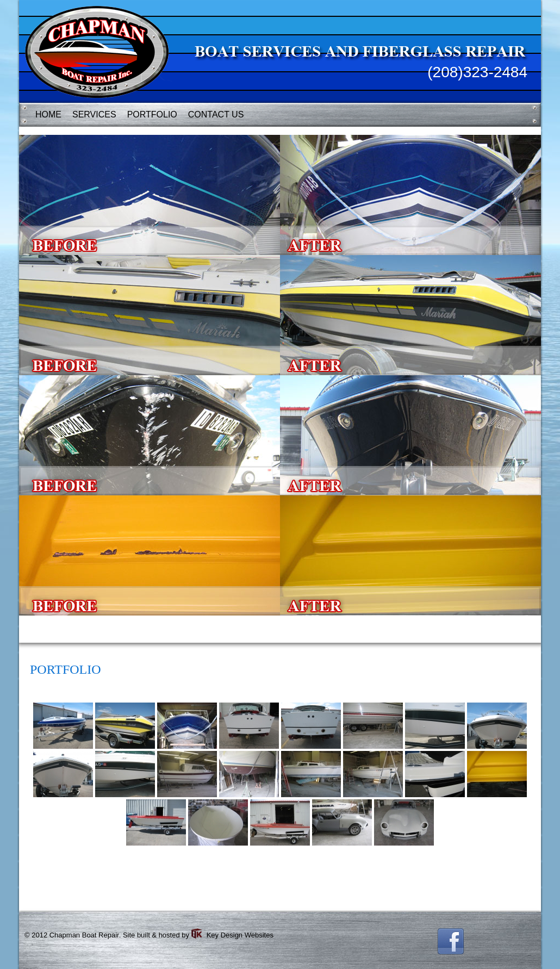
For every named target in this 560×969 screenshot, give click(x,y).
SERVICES (94, 114)
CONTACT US (216, 114)
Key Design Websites (240, 935)
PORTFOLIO (152, 114)
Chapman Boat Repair (84, 935)
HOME (48, 114)
